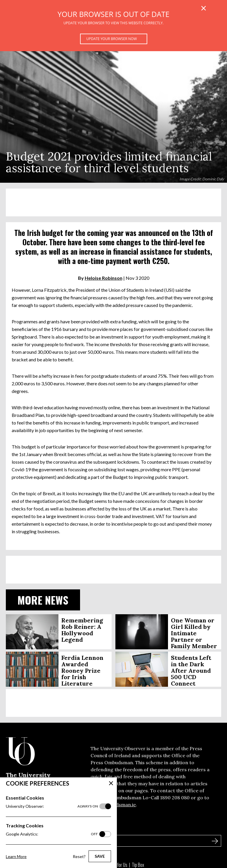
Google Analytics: (52, 834)
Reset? (79, 856)
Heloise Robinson (104, 278)
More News (43, 600)
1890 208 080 (175, 798)
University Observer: (52, 806)
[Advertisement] (113, 202)
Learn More (16, 856)
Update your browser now (112, 39)
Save (100, 856)
